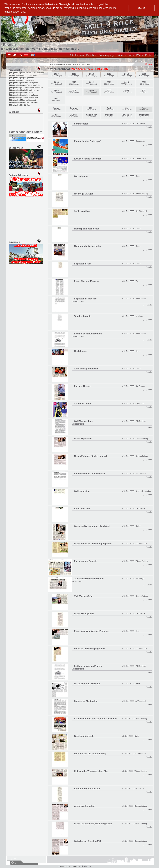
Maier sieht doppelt (28, 100)
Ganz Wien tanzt (28, 80)
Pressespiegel (107, 55)
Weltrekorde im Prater (30, 95)
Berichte (91, 55)
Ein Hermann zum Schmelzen (33, 73)
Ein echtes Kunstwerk (30, 103)
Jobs (131, 55)
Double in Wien (27, 93)
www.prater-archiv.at (62, 64)
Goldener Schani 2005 (30, 98)
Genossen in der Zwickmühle (32, 88)
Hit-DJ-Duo (25, 105)
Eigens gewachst (28, 78)
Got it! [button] (142, 8)
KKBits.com (86, 866)
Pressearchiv (16, 70)
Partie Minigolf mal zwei (30, 90)
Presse (76, 64)
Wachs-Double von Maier (31, 85)
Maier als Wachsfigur (29, 75)
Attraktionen (77, 55)
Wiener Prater (144, 55)
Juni (88, 64)
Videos (122, 55)
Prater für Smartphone (30, 83)
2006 (83, 64)
